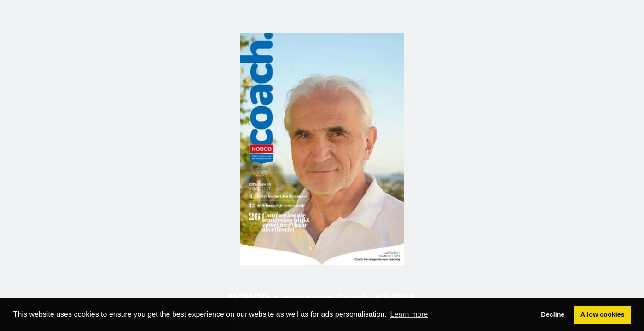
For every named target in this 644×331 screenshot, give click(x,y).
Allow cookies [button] (603, 314)
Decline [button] (553, 314)
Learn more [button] (409, 314)
